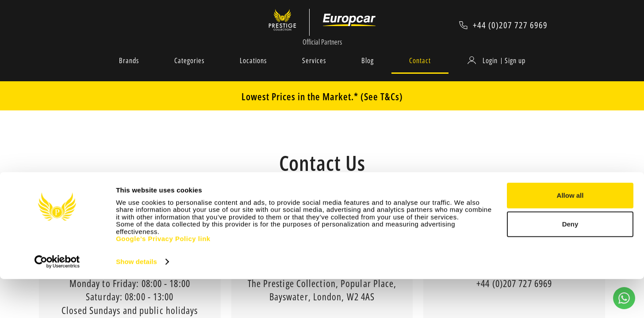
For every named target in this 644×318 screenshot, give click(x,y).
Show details (136, 301)
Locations (253, 70)
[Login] (484, 70)
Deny (570, 263)
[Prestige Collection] (286, 25)
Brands (129, 70)
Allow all (570, 234)
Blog (368, 70)
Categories (189, 70)
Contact (420, 70)
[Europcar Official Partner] (350, 25)
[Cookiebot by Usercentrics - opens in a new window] (57, 301)
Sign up (515, 70)
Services (314, 70)
